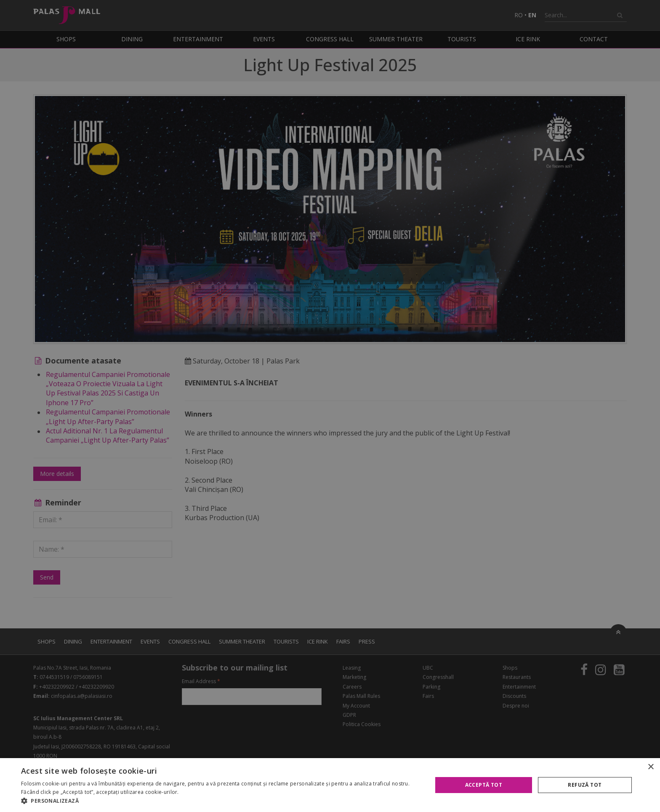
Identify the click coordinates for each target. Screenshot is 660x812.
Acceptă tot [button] (484, 785)
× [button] (651, 767)
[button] (221, 801)
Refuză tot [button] (585, 785)
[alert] (330, 406)
